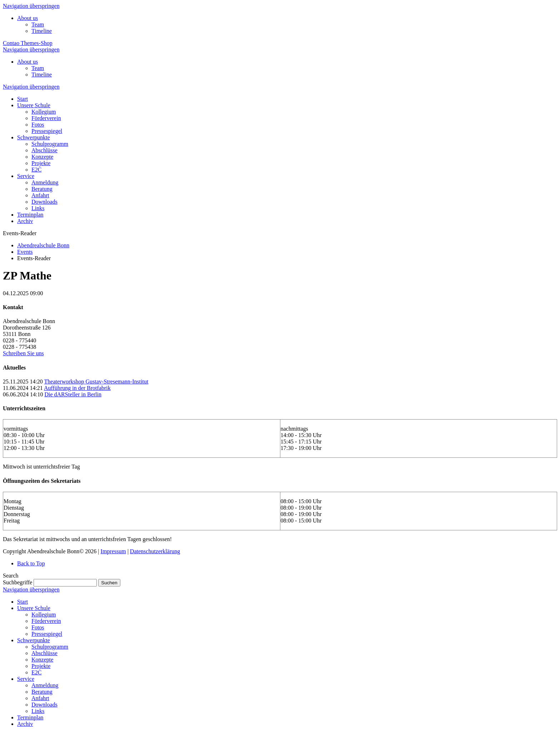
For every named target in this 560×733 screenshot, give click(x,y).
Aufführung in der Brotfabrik (77, 388)
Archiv (25, 724)
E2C (36, 672)
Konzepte (42, 660)
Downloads (44, 705)
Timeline (42, 31)
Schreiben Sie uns (23, 353)
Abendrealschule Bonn (43, 245)
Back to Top (31, 563)
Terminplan (30, 717)
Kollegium (44, 615)
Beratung (42, 692)
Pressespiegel (47, 634)
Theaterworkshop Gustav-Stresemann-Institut (96, 382)
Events (25, 252)
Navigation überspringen (31, 6)
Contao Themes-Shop (28, 43)
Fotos (38, 627)
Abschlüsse (44, 653)
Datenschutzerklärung (155, 551)
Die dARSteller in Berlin (73, 394)
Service (26, 679)
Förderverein (46, 621)
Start (22, 602)
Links (38, 711)
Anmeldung (45, 685)
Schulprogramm (50, 647)
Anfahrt (40, 698)
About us (27, 18)
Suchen (109, 583)
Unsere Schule (34, 608)
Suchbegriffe (17, 582)
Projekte (41, 666)
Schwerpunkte (34, 640)
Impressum (113, 551)
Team (38, 24)
